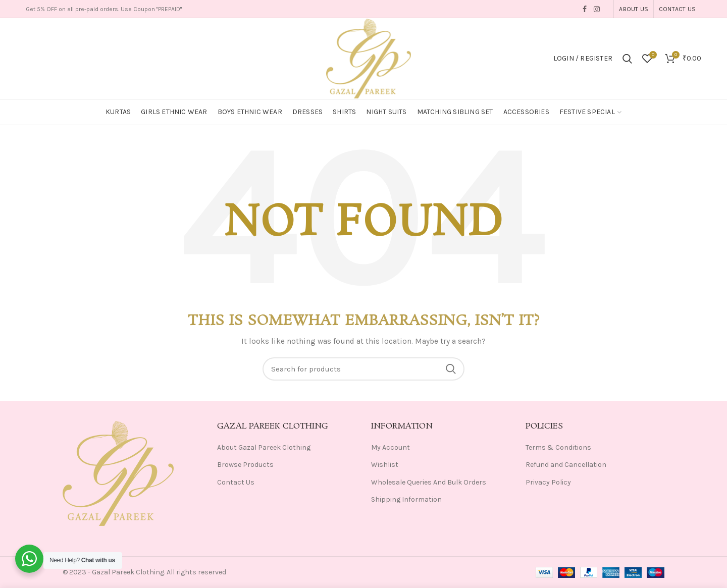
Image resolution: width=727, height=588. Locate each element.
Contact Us (236, 482)
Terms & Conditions (558, 447)
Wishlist (385, 465)
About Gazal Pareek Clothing (264, 447)
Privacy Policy (548, 482)
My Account (391, 447)
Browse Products (245, 465)
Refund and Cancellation (566, 465)
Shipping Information (406, 499)
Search (451, 369)
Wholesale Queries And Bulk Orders (429, 482)
